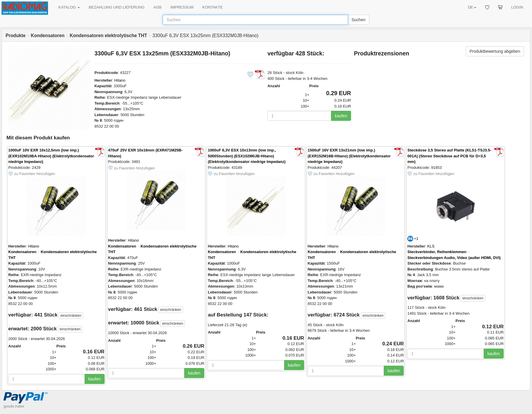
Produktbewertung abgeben (495, 51)
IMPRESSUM (182, 7)
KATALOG (69, 7)
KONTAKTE (213, 7)
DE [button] (472, 7)
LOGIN (517, 7)
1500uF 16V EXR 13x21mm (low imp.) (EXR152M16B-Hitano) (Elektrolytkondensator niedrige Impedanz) (349, 156)
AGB (157, 7)
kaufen (341, 116)
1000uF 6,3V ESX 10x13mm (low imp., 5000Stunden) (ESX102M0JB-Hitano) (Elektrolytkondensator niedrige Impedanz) (247, 156)
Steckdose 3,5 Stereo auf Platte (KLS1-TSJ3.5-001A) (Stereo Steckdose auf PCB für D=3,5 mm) (449, 156)
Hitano (120, 80)
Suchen (359, 20)
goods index (14, 406)
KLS (431, 246)
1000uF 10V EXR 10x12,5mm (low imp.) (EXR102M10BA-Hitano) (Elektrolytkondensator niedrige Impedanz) (51, 156)
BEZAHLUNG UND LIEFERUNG (117, 7)
